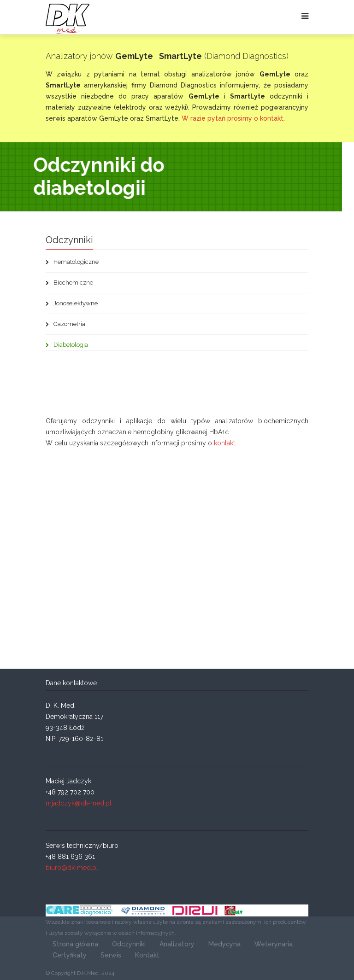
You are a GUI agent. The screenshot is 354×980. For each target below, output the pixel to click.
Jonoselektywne (72, 303)
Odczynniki (129, 944)
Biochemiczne (69, 283)
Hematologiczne (72, 262)
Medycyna (224, 944)
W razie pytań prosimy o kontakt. (233, 118)
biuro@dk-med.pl (72, 868)
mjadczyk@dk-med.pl (79, 803)
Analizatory (177, 944)
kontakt (224, 443)
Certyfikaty (70, 955)
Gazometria (65, 324)
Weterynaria (274, 944)
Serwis (111, 955)
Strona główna (75, 944)
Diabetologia (67, 345)
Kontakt (147, 955)
